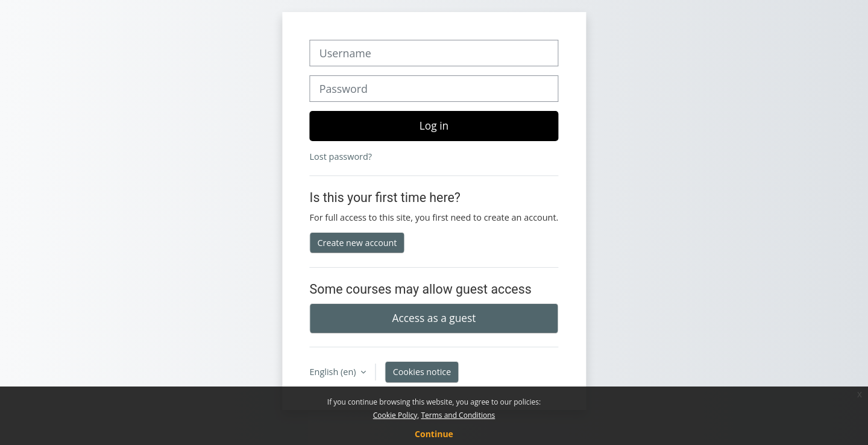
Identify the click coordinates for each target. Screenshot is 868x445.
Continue (434, 434)
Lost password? (341, 156)
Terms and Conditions (458, 415)
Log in (434, 125)
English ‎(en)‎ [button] (334, 372)
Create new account (357, 243)
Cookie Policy (395, 415)
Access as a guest (434, 318)
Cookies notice (422, 372)
